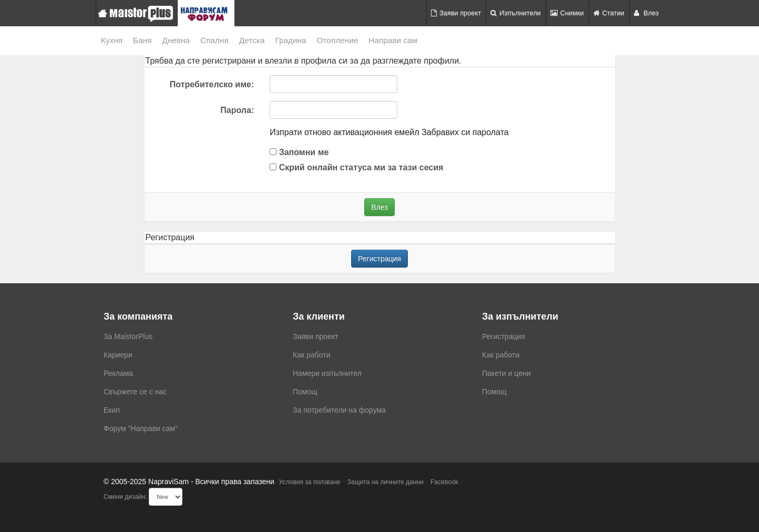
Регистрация (379, 259)
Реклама (118, 373)
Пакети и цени (506, 373)
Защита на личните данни (386, 482)
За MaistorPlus (128, 336)
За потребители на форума (339, 410)
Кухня (112, 40)
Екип (112, 410)
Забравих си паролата (465, 132)
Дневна (176, 40)
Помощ (305, 392)
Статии (609, 13)
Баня (142, 40)
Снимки (567, 13)
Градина (290, 40)
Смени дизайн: (125, 497)
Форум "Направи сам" (141, 428)
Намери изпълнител (327, 373)
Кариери (118, 355)
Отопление (338, 40)
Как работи (311, 355)
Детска (252, 40)
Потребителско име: (212, 84)
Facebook (444, 482)
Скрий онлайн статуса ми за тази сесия (356, 167)
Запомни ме (299, 152)
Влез (646, 13)
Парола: (237, 110)
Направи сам (393, 40)
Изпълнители (516, 13)
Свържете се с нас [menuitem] (135, 392)
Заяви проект (456, 13)
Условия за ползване (310, 482)
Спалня (214, 40)
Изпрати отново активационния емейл (344, 132)
